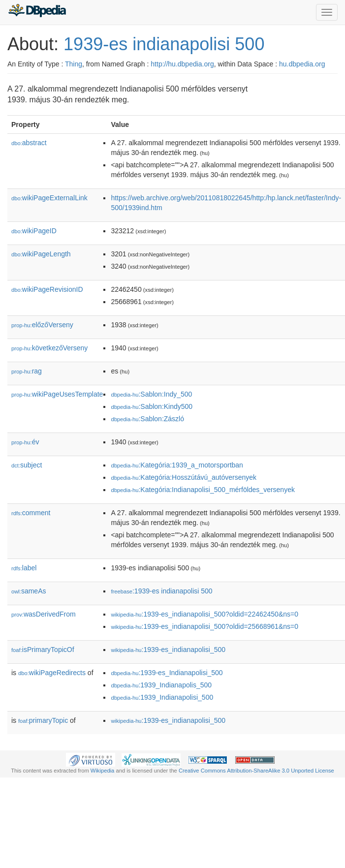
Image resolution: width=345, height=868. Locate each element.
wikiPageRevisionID (47, 289)
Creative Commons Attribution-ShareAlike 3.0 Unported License (256, 771)
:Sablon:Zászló (147, 419)
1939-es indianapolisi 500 (164, 44)
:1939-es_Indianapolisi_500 (167, 673)
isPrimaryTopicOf (43, 650)
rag (27, 371)
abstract (29, 143)
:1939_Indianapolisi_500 (162, 697)
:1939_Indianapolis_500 (161, 685)
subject (27, 465)
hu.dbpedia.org (302, 64)
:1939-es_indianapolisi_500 (168, 650)
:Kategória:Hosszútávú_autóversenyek (184, 477)
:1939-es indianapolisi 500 (161, 591)
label (24, 568)
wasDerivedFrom (44, 614)
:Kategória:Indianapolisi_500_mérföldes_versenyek (203, 490)
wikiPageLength (41, 254)
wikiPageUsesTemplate (57, 394)
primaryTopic (43, 720)
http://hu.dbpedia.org (182, 64)
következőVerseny (49, 348)
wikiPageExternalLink (49, 198)
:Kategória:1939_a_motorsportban (177, 465)
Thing (74, 64)
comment (31, 513)
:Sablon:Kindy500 (152, 406)
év (25, 442)
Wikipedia (103, 771)
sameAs (29, 591)
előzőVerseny (42, 325)
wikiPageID (34, 231)
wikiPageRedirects (52, 673)
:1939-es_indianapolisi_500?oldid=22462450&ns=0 (204, 614)
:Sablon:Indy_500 (151, 394)
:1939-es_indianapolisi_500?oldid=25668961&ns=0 (204, 626)
